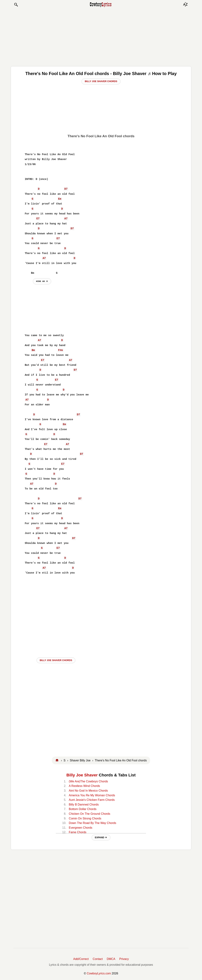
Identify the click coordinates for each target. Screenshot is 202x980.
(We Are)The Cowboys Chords (88, 781)
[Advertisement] (101, 37)
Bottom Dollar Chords (83, 809)
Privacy (124, 959)
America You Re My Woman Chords (92, 795)
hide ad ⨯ (42, 281)
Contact (98, 959)
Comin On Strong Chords (85, 818)
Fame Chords (78, 832)
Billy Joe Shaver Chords (101, 81)
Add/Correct (81, 959)
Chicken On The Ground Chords (90, 814)
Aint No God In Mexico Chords (88, 791)
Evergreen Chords (81, 828)
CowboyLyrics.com (99, 973)
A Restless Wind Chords (84, 786)
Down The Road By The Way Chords (93, 823)
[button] (16, 5)
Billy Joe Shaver (82, 775)
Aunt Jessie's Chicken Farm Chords (92, 800)
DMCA (111, 959)
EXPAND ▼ (101, 837)
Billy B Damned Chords (84, 805)
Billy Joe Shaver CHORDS (56, 660)
